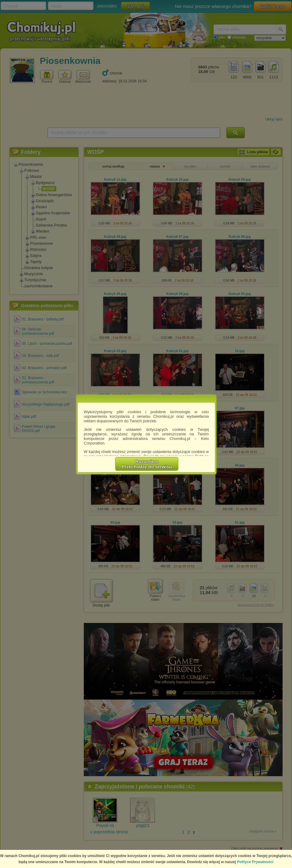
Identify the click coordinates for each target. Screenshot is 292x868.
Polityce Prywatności (255, 862)
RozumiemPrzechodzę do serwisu (147, 464)
